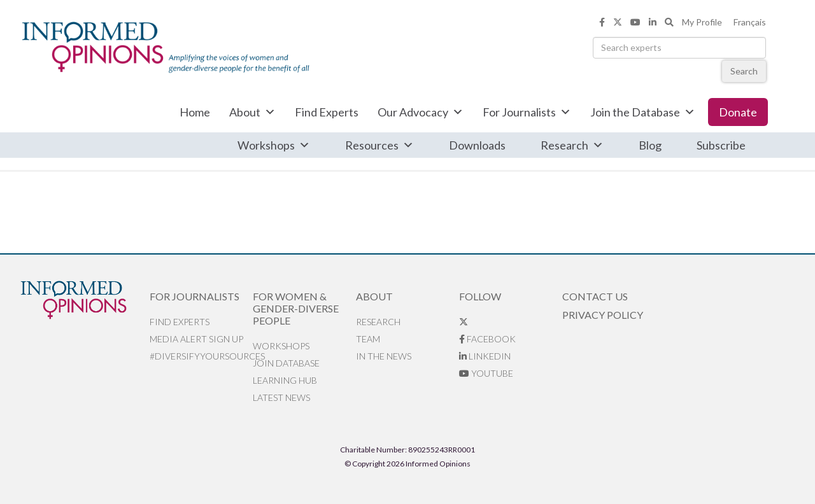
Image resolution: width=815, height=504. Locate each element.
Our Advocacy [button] (421, 112)
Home (195, 112)
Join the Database (643, 112)
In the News (384, 356)
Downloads (477, 145)
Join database (286, 363)
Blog (650, 145)
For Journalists (527, 112)
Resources (379, 145)
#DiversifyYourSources (201, 356)
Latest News (281, 397)
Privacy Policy (603, 315)
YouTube (486, 373)
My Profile (702, 22)
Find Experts (327, 112)
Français (750, 22)
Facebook (487, 339)
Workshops (274, 145)
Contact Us (595, 296)
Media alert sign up (196, 339)
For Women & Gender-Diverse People (296, 308)
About (252, 112)
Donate (738, 112)
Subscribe (721, 145)
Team (368, 339)
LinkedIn (485, 356)
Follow (480, 296)
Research (572, 145)
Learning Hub (285, 380)
